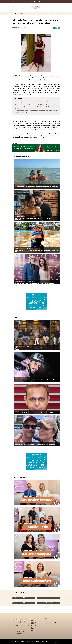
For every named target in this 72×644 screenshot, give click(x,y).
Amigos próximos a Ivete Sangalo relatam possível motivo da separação (35, 445)
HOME (16, 13)
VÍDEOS (33, 629)
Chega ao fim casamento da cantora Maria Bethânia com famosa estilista (35, 105)
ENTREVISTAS (35, 627)
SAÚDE (33, 630)
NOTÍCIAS (33, 626)
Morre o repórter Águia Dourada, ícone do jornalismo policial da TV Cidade (35, 413)
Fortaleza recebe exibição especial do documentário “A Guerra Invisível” (35, 283)
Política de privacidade (42, 642)
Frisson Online (54, 623)
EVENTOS (33, 622)
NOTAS (33, 624)
